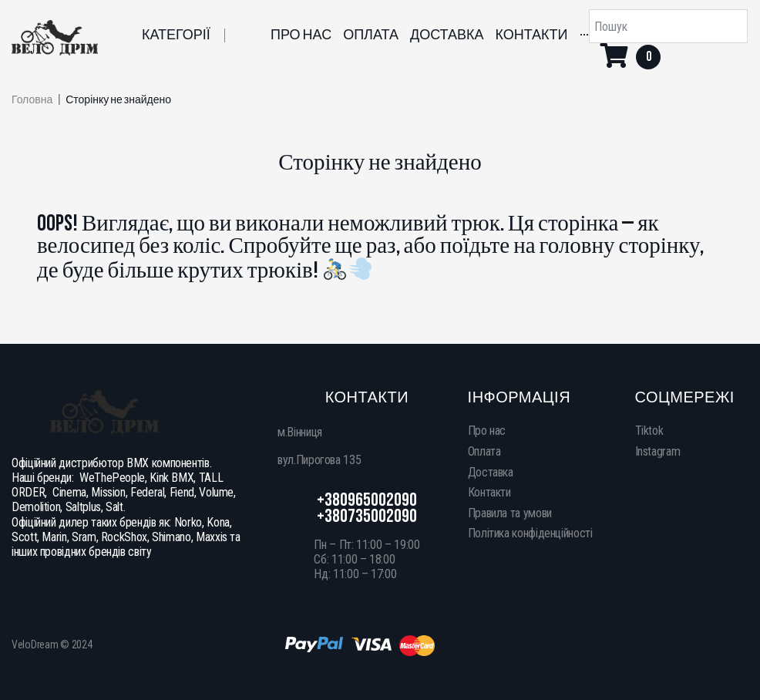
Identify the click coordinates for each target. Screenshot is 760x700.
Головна (32, 100)
